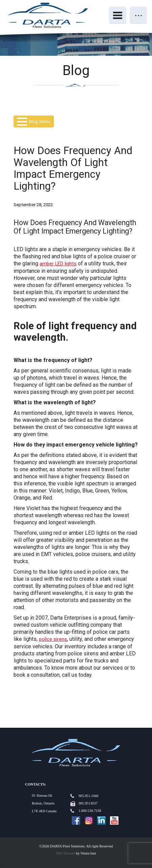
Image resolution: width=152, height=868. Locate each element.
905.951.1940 (89, 796)
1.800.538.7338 (90, 811)
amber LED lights (58, 264)
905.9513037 (88, 803)
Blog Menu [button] (34, 122)
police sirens (53, 639)
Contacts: (36, 784)
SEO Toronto (66, 853)
